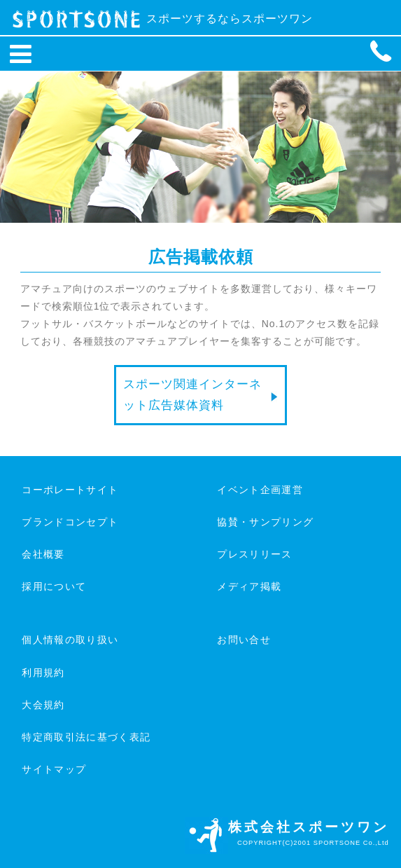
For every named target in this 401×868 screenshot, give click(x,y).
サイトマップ (54, 769)
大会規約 (43, 705)
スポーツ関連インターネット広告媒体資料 (192, 395)
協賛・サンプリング (265, 522)
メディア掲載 (249, 586)
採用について (54, 586)
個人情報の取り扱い (70, 640)
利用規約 (43, 673)
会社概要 (43, 554)
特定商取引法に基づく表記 (86, 737)
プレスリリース (254, 554)
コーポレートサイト (70, 490)
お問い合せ (244, 640)
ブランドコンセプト (70, 522)
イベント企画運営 (260, 490)
